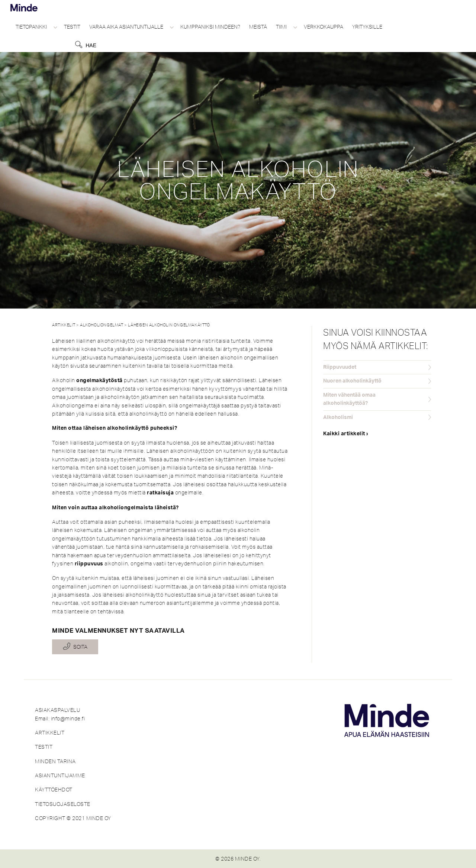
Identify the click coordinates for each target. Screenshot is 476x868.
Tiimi (281, 27)
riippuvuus (89, 564)
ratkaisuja (160, 493)
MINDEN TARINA (55, 761)
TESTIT (44, 747)
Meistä (258, 27)
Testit (72, 27)
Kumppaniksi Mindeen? (210, 27)
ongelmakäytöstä (99, 381)
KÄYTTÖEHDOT (54, 790)
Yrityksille (367, 27)
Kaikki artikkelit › (346, 434)
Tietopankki (31, 27)
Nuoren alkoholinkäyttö (352, 381)
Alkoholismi (338, 417)
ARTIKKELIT (50, 733)
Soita (80, 647)
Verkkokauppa (324, 27)
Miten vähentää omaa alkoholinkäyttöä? (349, 399)
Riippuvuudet (340, 367)
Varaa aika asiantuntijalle (126, 27)
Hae (91, 45)
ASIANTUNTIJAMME (60, 775)
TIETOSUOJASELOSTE (63, 804)
